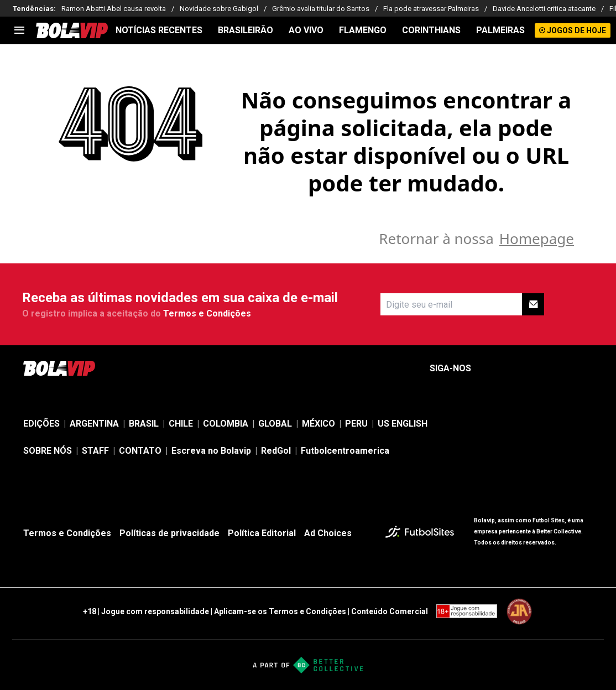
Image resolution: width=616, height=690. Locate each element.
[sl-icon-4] (562, 369)
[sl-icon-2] (513, 369)
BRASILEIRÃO (246, 30)
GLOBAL (275, 424)
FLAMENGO (363, 30)
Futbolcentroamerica (345, 451)
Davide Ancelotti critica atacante (544, 9)
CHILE (181, 424)
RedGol (276, 451)
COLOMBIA (226, 424)
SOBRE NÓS (48, 451)
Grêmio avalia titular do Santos (321, 9)
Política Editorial (262, 533)
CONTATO (140, 451)
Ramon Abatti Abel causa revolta (114, 9)
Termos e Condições (207, 313)
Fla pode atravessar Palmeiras (431, 9)
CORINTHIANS (431, 30)
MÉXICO (319, 424)
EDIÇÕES (41, 424)
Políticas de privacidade (169, 533)
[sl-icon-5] (586, 369)
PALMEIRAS (500, 30)
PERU (356, 424)
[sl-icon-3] (537, 369)
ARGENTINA (94, 424)
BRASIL (144, 424)
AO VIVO (306, 30)
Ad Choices (328, 533)
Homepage (537, 238)
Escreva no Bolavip (211, 451)
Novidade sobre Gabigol (219, 9)
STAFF (95, 451)
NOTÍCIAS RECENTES (159, 30)
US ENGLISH (403, 424)
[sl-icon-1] (489, 369)
